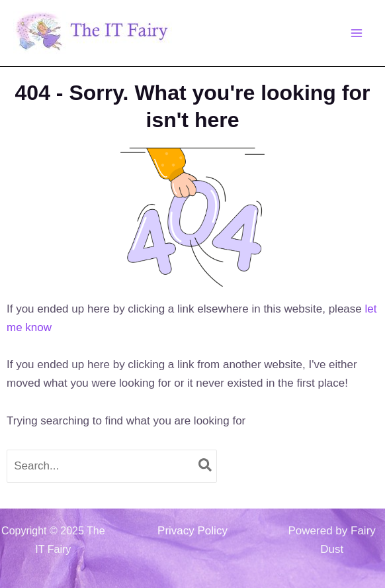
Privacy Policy (192, 531)
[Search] (206, 466)
